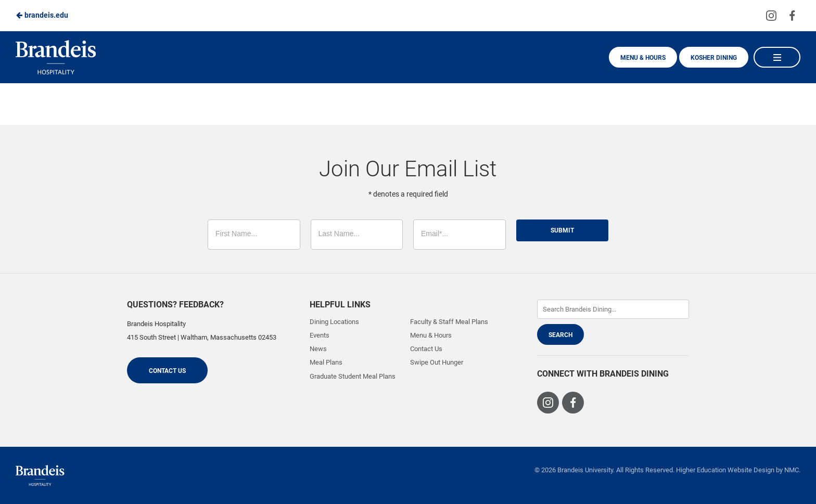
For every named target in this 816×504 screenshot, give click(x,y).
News (318, 349)
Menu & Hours (643, 58)
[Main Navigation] (777, 57)
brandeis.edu (42, 15)
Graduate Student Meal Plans (353, 376)
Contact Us (167, 371)
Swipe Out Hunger (437, 362)
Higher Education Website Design (725, 470)
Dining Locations (334, 322)
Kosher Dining (714, 58)
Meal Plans (326, 362)
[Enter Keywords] (613, 309)
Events (320, 335)
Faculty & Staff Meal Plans (449, 322)
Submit (562, 230)
